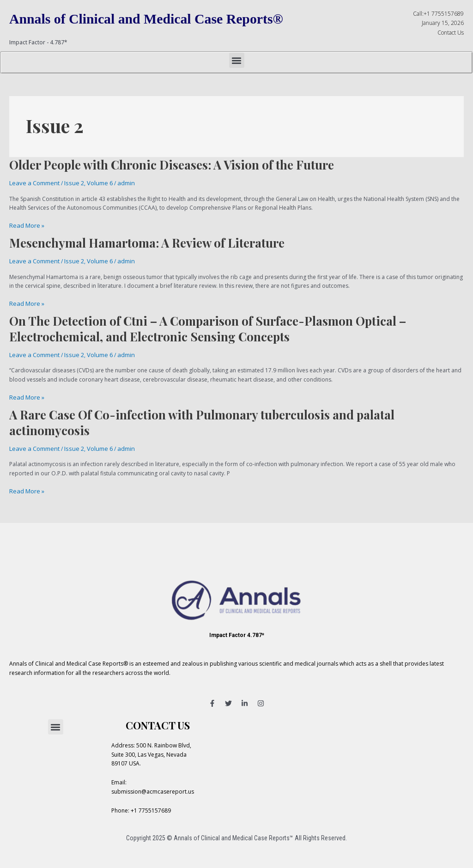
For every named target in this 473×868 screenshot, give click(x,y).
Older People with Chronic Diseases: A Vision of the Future (172, 165)
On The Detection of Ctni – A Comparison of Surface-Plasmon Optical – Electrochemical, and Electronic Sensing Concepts (208, 326)
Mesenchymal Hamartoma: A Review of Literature (147, 241)
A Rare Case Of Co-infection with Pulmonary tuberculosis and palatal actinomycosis (202, 418)
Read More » (26, 225)
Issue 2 (70, 183)
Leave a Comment (33, 183)
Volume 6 (94, 183)
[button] (237, 60)
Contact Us (451, 33)
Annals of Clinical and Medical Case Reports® (156, 18)
